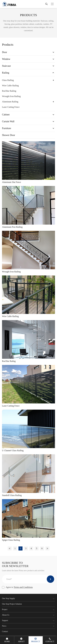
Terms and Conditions (23, 587)
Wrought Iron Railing (11, 96)
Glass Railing (8, 80)
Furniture (7, 128)
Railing (6, 73)
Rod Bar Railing (9, 91)
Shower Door (9, 135)
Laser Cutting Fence (11, 107)
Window (6, 59)
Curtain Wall (8, 121)
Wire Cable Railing (10, 86)
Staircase (6, 66)
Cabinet (6, 115)
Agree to (17, 587)
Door (5, 52)
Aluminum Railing (10, 102)
